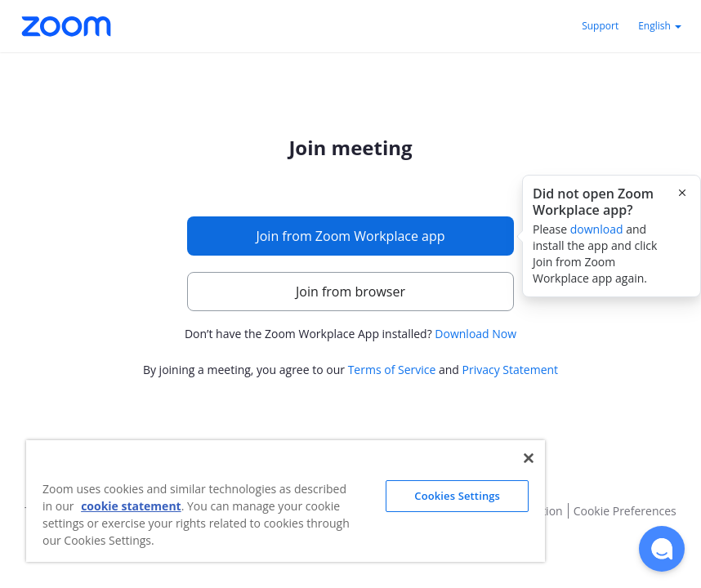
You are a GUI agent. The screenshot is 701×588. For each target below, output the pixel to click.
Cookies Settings (457, 496)
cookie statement (131, 506)
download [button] (597, 229)
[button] (662, 549)
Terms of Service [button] (392, 370)
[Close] (529, 458)
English (660, 26)
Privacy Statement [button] (511, 370)
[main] (350, 259)
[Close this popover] (682, 193)
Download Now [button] (476, 334)
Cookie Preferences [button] (625, 511)
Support (600, 26)
